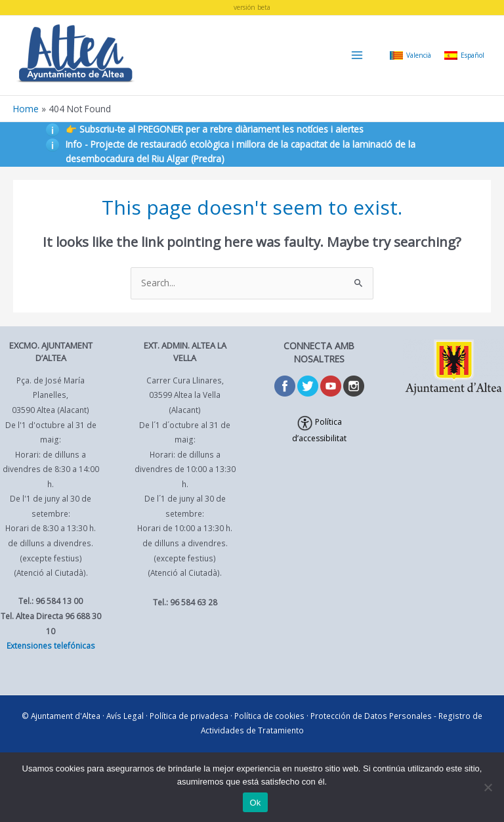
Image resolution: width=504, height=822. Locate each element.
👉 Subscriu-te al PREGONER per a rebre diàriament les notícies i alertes (215, 129)
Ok (255, 803)
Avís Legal (125, 716)
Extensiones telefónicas (51, 645)
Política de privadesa (189, 716)
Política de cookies (269, 716)
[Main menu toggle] (357, 55)
